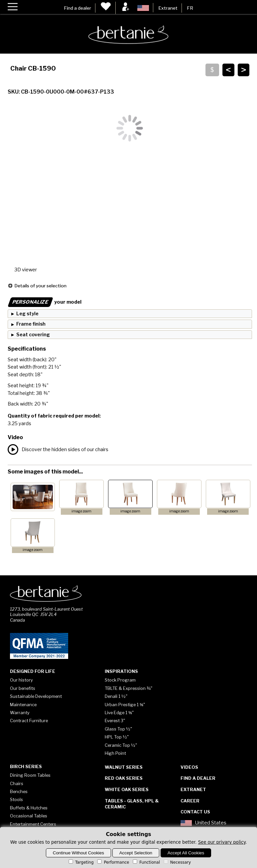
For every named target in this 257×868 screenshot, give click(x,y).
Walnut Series (124, 767)
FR (190, 8)
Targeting (81, 862)
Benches (19, 791)
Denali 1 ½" (116, 696)
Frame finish (31, 324)
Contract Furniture (29, 721)
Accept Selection (136, 853)
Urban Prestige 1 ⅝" (125, 705)
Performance (113, 862)
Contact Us (195, 812)
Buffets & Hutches (29, 808)
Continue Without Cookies (78, 853)
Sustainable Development (36, 696)
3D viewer (26, 270)
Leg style (27, 314)
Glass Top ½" (118, 729)
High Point (115, 753)
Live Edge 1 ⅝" (119, 713)
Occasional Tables (29, 816)
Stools (16, 799)
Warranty (20, 713)
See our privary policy (222, 842)
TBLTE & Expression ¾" (128, 688)
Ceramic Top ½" (121, 745)
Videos (189, 767)
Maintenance (23, 705)
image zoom (81, 511)
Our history (21, 680)
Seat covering (33, 335)
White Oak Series (127, 789)
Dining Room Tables (30, 775)
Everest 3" (115, 721)
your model (45, 302)
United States (203, 823)
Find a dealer (77, 8)
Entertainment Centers (33, 824)
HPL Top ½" (117, 737)
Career (190, 801)
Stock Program (120, 680)
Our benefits (23, 688)
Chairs (17, 783)
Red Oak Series (124, 778)
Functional (146, 862)
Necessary (177, 862)
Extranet (168, 8)
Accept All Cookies (186, 853)
